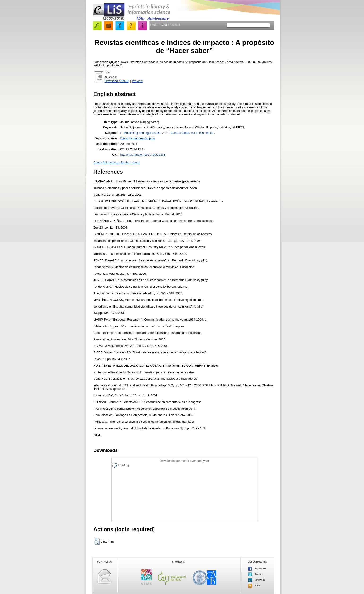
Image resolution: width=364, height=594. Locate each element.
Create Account (170, 25)
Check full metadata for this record (117, 162)
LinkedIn (256, 580)
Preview (137, 81)
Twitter (255, 574)
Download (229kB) (117, 81)
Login (154, 25)
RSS (254, 586)
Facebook (257, 569)
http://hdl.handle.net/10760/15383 (143, 155)
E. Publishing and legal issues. (141, 133)
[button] (97, 541)
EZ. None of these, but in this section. (190, 133)
